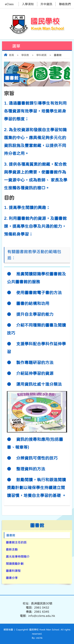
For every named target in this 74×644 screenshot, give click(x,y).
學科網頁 (41, 55)
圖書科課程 (13, 571)
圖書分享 (12, 578)
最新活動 (12, 549)
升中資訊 (46, 4)
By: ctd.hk (37, 638)
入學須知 (28, 4)
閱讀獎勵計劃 (15, 564)
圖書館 (11, 535)
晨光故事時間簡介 (18, 556)
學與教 (25, 55)
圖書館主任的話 (16, 542)
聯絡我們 (65, 4)
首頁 (11, 55)
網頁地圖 (8, 630)
